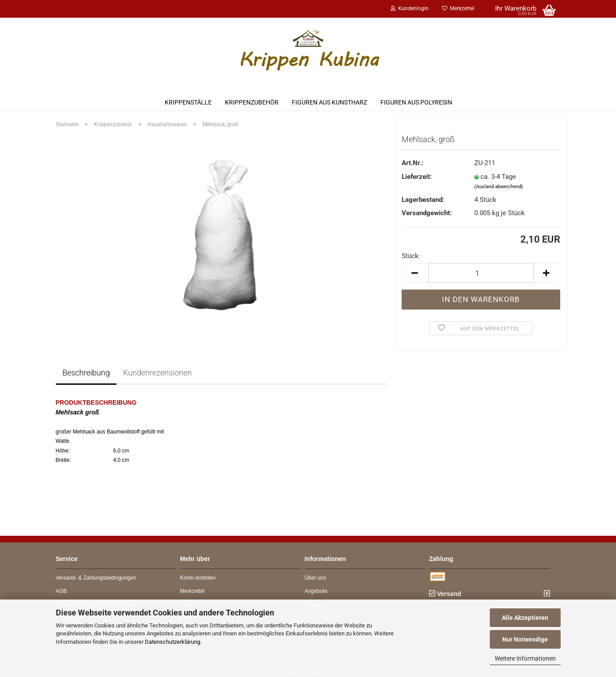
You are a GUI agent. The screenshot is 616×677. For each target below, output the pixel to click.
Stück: (411, 256)
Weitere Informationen (525, 658)
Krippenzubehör (252, 102)
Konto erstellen (198, 578)
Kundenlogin (410, 8)
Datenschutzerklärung (172, 642)
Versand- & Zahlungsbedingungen (96, 578)
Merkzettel (458, 8)
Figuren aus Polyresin (416, 102)
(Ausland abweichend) (499, 187)
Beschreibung (86, 373)
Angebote (316, 591)
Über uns (316, 578)
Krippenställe (188, 102)
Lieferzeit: (417, 177)
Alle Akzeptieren (525, 618)
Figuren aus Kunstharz (329, 102)
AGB (61, 591)
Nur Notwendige (525, 639)
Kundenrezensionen (157, 373)
